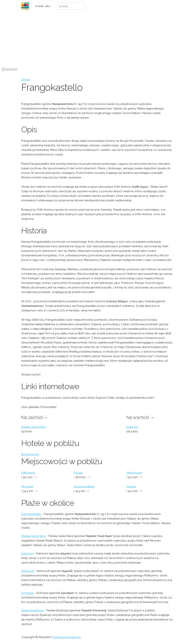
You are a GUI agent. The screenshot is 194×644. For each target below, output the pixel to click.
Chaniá (131, 487)
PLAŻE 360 (43, 6)
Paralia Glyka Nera (34, 427)
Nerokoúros (134, 473)
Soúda (78, 473)
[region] (97, 44)
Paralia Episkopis (32, 610)
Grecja (26, 80)
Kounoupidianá (84, 487)
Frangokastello (31, 514)
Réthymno (28, 473)
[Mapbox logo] (9, 69)
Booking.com (30, 454)
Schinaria (27, 593)
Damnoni (132, 427)
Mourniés (27, 487)
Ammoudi (28, 571)
